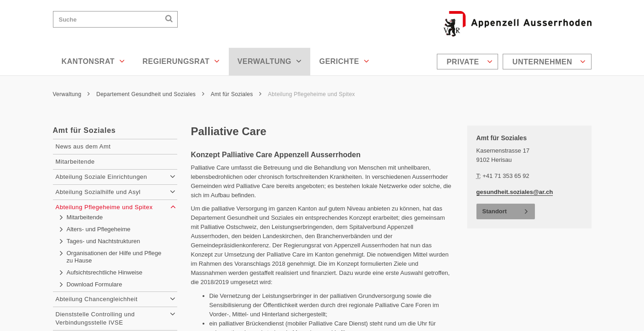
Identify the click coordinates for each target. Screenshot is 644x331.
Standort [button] (495, 211)
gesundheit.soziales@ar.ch (515, 192)
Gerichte (344, 61)
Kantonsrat (93, 61)
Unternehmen (549, 62)
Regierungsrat (181, 61)
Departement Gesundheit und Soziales (150, 94)
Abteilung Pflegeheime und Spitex (312, 94)
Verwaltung (270, 61)
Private (470, 62)
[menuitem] (469, 62)
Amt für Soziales (236, 94)
